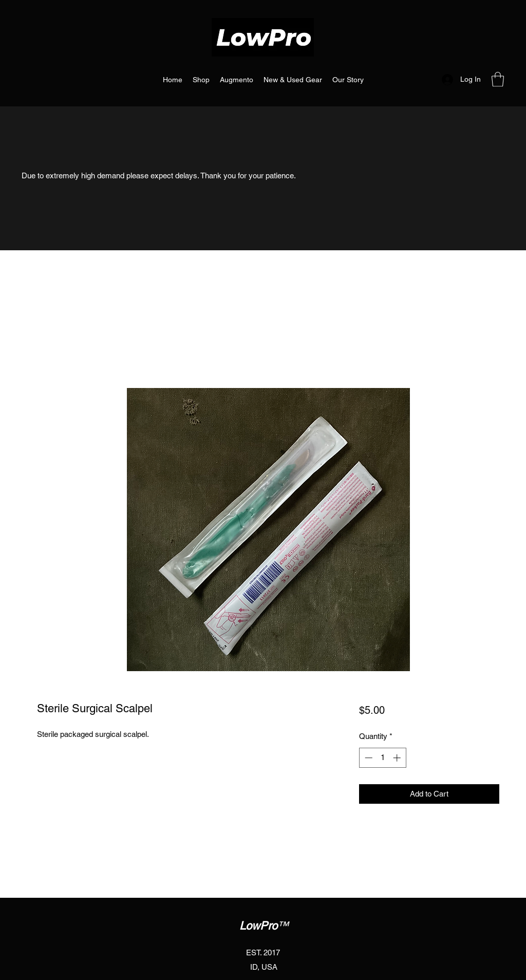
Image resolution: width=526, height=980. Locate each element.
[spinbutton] (382, 758)
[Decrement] (368, 758)
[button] (498, 79)
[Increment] (398, 758)
